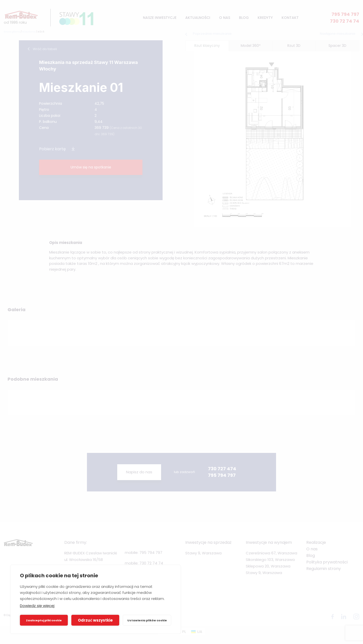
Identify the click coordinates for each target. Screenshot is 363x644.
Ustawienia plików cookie (147, 620)
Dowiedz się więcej (37, 606)
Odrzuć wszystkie (95, 620)
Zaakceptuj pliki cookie (44, 620)
